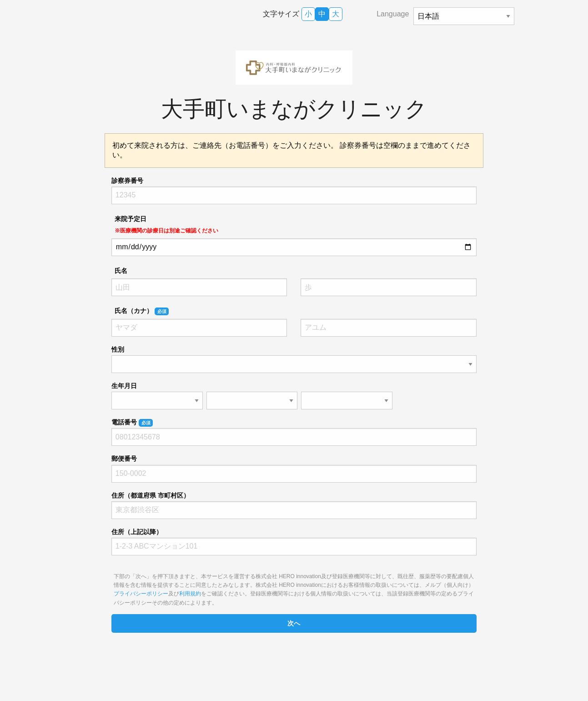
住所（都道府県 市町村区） (151, 495)
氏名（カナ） (142, 311)
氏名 (121, 271)
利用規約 (190, 594)
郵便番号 (124, 459)
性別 (118, 349)
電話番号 (132, 423)
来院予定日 (166, 224)
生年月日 (124, 386)
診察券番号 (127, 181)
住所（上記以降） (137, 532)
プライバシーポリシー (141, 594)
